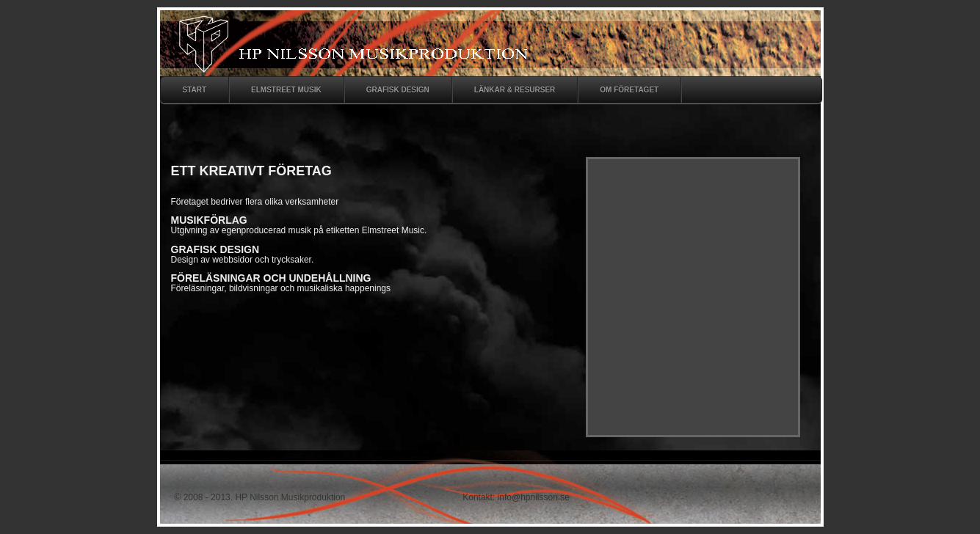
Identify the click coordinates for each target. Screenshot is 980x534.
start (195, 90)
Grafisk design (398, 90)
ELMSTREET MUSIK (286, 90)
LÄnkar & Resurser (515, 90)
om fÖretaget (629, 90)
